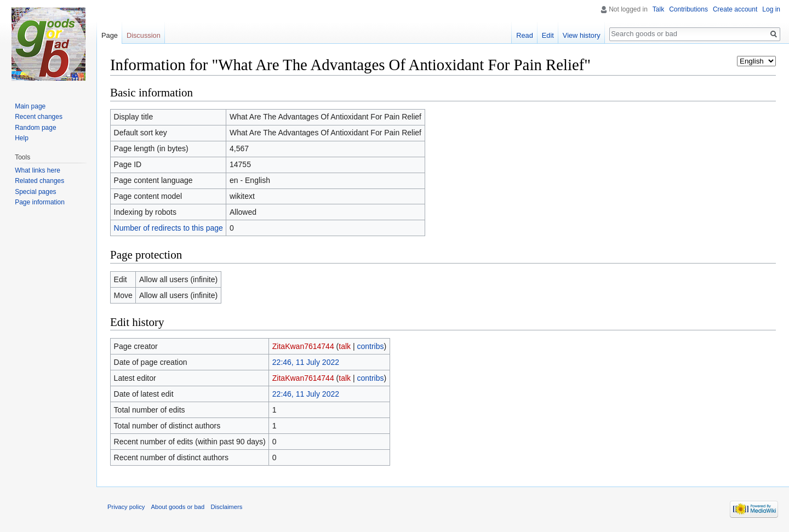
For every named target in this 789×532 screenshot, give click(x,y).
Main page (30, 106)
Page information (40, 202)
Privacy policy (126, 507)
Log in (771, 9)
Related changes (39, 181)
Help (22, 138)
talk (345, 346)
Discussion (144, 35)
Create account (735, 9)
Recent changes (39, 117)
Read (525, 35)
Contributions (688, 9)
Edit (548, 35)
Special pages (35, 192)
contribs (370, 346)
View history (582, 35)
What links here (38, 170)
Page (110, 35)
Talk (658, 9)
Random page (35, 128)
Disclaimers (226, 507)
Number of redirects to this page (168, 228)
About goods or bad (178, 507)
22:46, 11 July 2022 (306, 362)
